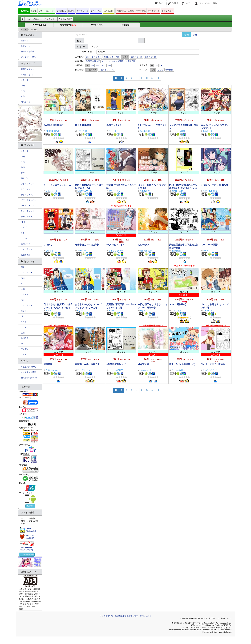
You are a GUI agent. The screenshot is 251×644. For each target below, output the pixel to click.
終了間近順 (130, 61)
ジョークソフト (28, 249)
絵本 (23, 289)
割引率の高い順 (93, 61)
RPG (23, 222)
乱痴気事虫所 (146, 251)
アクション (26, 189)
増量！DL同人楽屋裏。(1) (182, 364)
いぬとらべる (52, 191)
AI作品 (131, 11)
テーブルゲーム (28, 217)
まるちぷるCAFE (116, 251)
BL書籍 (71, 11)
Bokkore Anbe (52, 370)
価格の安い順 (137, 57)
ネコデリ (48, 245)
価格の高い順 (150, 57)
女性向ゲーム (83, 11)
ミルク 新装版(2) (178, 304)
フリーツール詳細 (27, 554)
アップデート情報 (28, 57)
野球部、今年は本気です (87, 364)
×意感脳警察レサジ (116, 364)
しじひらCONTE (84, 191)
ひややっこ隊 (146, 370)
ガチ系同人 (109, 11)
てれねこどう (146, 191)
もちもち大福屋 (178, 131)
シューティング (28, 211)
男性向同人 (121, 11)
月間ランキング (28, 75)
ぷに (23, 278)
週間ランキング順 (94, 57)
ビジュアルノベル (28, 200)
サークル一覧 (97, 25)
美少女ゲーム (154, 11)
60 (93, 66)
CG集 (23, 86)
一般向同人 (24, 11)
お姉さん (25, 338)
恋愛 (23, 267)
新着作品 (25, 41)
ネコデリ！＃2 (114, 125)
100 (98, 66)
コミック (50, 11)
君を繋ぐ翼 (143, 364)
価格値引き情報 (28, 51)
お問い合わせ (146, 616)
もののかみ (143, 245)
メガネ (24, 354)
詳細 (195, 35)
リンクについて (106, 616)
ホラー (24, 300)
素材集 (34, 11)
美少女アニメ (167, 11)
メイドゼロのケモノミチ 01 (57, 185)
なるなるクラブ (210, 370)
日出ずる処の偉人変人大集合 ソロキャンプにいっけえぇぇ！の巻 (58, 308)
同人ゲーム (26, 102)
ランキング (51, 19)
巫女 (23, 333)
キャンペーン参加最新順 (113, 61)
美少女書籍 (141, 11)
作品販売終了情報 (28, 367)
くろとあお (176, 310)
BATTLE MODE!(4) (53, 125)
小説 (23, 91)
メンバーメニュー (34, 19)
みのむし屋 (145, 131)
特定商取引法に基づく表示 (126, 616)
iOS (160, 70)
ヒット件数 (87, 52)
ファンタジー (27, 273)
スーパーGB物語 (209, 245)
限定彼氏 (48, 364)
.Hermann (81, 251)
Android (169, 70)
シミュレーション (28, 206)
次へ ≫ (150, 78)
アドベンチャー (28, 184)
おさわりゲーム (28, 195)
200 (103, 66)
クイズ (24, 228)
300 (109, 66)
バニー (24, 316)
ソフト (41, 11)
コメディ (25, 295)
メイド (24, 322)
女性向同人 (61, 11)
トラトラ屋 (82, 131)
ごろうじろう (114, 191)
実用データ (26, 244)
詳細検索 (125, 25)
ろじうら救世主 (178, 370)
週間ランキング (28, 69)
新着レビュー (27, 46)
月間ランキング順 (112, 57)
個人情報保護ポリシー (29, 379)
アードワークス (84, 370)
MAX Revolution (210, 191)
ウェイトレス (27, 305)
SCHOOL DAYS (53, 131)
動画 (23, 167)
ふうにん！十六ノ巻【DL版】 (216, 185)
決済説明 (30, 506)
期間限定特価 (68, 25)
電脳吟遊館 (176, 251)
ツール (24, 238)
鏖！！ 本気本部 (83, 125)
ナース (24, 327)
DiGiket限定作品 (39, 25)
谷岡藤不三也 (177, 191)
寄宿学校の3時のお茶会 (87, 245)
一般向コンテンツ (107, 70)
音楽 (23, 233)
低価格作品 (26, 255)
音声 (23, 96)
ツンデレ (25, 349)
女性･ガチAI (96, 11)
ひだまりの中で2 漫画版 (213, 364)
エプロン (25, 311)
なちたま (113, 131)
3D (22, 283)
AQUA (206, 251)
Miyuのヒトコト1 (115, 245)
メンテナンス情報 (28, 372)
